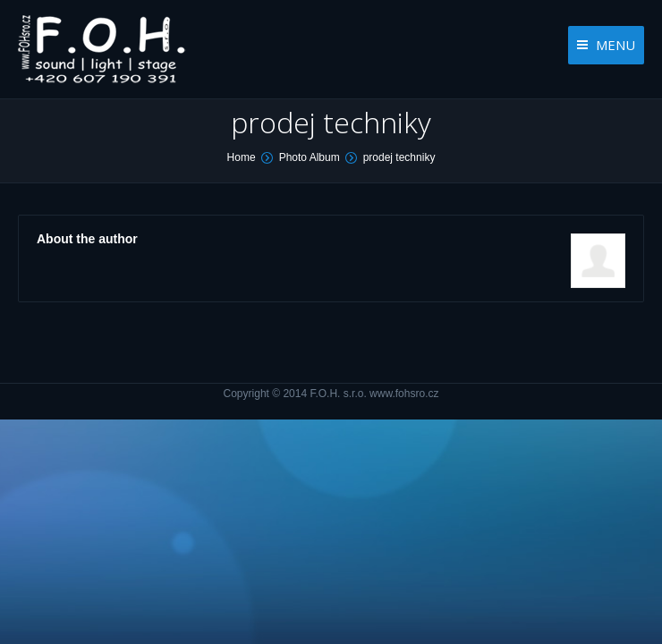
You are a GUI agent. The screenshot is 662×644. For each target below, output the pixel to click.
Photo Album (310, 157)
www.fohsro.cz (404, 394)
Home (242, 157)
